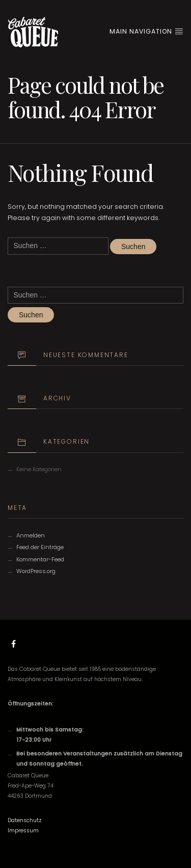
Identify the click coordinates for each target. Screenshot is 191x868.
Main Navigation (146, 31)
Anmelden (31, 535)
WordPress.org (36, 571)
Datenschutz (25, 820)
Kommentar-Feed (40, 559)
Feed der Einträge (40, 547)
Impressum (23, 831)
